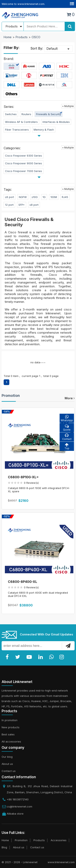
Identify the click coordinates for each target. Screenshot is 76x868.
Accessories (59, 840)
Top (67, 446)
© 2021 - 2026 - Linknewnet (20, 862)
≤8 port (34, 205)
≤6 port (10, 197)
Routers (26, 114)
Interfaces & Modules (56, 122)
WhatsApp (67, 418)
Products (22, 37)
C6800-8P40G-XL (22, 582)
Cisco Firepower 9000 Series (24, 163)
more (70, 398)
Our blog (7, 757)
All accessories (11, 741)
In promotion (10, 720)
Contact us (9, 771)
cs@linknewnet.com (19, 806)
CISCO (36, 37)
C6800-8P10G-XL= (23, 477)
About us (7, 764)
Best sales (8, 734)
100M (54, 197)
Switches (11, 114)
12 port (9, 205)
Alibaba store (15, 814)
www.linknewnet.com (61, 862)
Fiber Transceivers (17, 130)
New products (11, 727)
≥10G (35, 197)
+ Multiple (68, 106)
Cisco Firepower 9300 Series (24, 156)
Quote (67, 428)
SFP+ (22, 205)
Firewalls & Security (49, 114)
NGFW (23, 197)
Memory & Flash (44, 130)
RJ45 (65, 197)
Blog (4, 847)
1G (44, 197)
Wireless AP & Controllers (21, 122)
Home (8, 37)
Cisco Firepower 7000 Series (24, 171)
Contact (67, 437)
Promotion (11, 396)
